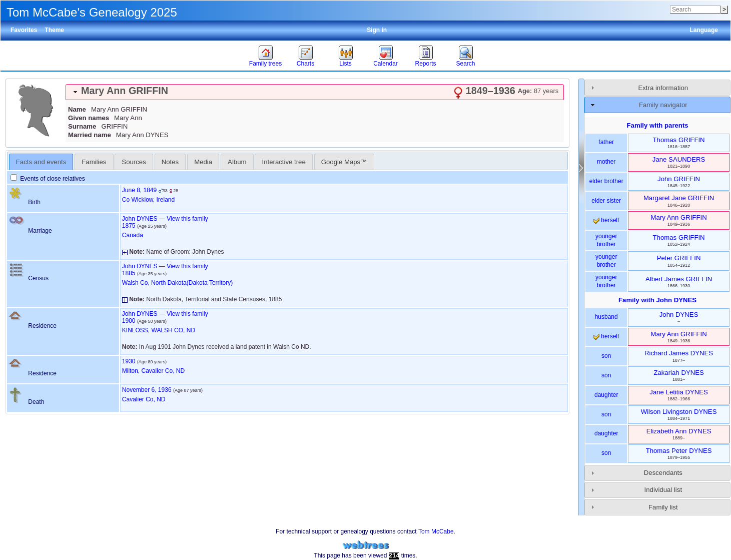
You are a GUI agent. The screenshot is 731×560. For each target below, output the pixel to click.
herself (606, 220)
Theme (54, 30)
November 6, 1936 (147, 390)
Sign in (377, 30)
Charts (305, 64)
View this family (187, 219)
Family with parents (658, 125)
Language (704, 30)
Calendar (386, 64)
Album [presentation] (237, 162)
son (606, 356)
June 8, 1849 (139, 190)
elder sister (606, 201)
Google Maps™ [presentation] (344, 162)
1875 (129, 226)
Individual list (663, 490)
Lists (345, 64)
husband (606, 317)
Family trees (265, 64)
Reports (425, 64)
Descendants (663, 473)
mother (606, 162)
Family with (657, 300)
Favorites (24, 30)
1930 (129, 361)
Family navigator (663, 105)
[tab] (315, 92)
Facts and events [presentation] (41, 162)
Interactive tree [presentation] (284, 162)
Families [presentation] (94, 162)
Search (465, 64)
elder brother (606, 181)
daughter (606, 395)
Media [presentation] (203, 162)
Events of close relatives (48, 179)
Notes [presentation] (170, 162)
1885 (129, 273)
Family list (663, 507)
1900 (129, 321)
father (606, 142)
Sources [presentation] (134, 162)
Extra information (663, 88)
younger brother (606, 240)
